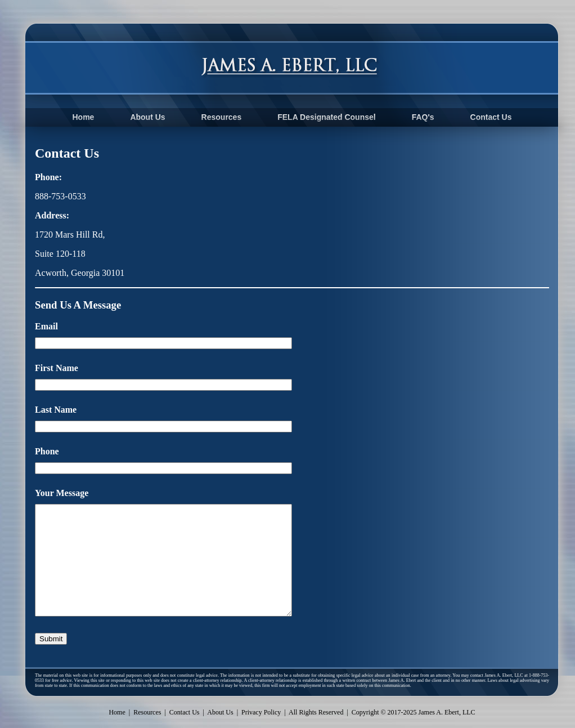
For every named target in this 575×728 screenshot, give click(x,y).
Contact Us (491, 117)
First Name (57, 368)
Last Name (56, 410)
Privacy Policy (261, 712)
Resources (222, 117)
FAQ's (423, 117)
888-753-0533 (60, 196)
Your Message (62, 493)
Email (46, 326)
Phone (47, 451)
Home (83, 117)
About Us (147, 117)
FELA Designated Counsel (327, 117)
